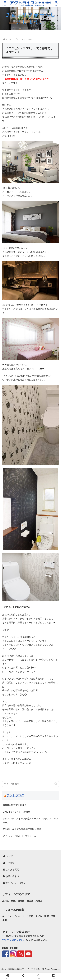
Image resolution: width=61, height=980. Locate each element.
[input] (30, 784)
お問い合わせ (11, 876)
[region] (30, 18)
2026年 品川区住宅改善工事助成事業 (22, 829)
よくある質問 (11, 870)
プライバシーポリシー (15, 883)
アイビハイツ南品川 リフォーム (19, 836)
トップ (8, 856)
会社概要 (9, 863)
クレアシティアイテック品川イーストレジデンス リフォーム (30, 821)
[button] (56, 784)
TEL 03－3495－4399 (13, 940)
